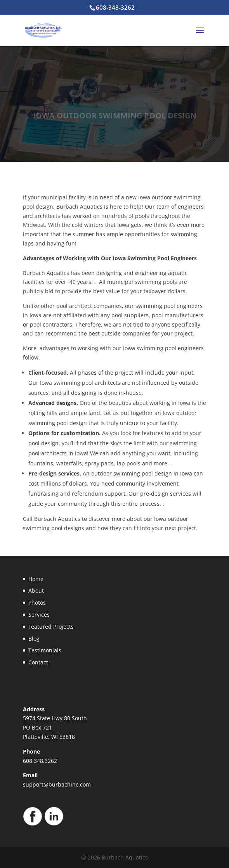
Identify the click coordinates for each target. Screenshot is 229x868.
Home (36, 579)
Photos (37, 603)
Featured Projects (51, 627)
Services (39, 615)
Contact (38, 662)
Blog (34, 639)
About (36, 590)
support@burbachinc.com (57, 784)
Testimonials (45, 650)
